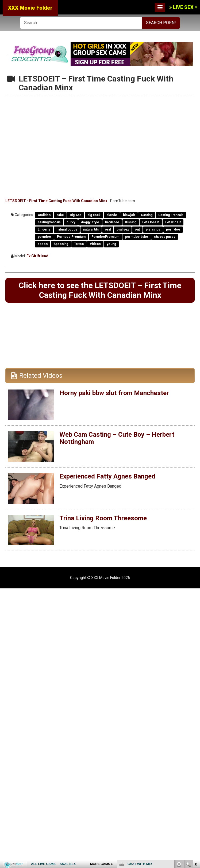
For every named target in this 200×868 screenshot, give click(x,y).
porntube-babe (137, 237)
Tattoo (79, 244)
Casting (147, 215)
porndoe (44, 237)
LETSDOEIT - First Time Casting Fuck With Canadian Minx (56, 201)
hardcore (112, 222)
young (111, 244)
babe (60, 215)
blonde (112, 215)
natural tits (91, 229)
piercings (153, 229)
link (195, 784)
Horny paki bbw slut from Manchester (114, 393)
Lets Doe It (151, 222)
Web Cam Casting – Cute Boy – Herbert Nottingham (117, 438)
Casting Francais (171, 215)
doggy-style (90, 222)
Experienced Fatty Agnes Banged (107, 476)
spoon (43, 244)
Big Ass (76, 215)
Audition (44, 215)
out (137, 229)
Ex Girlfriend (37, 256)
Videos (95, 244)
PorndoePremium (105, 237)
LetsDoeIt (173, 222)
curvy (71, 222)
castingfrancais (49, 222)
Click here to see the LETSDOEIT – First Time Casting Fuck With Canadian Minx (100, 290)
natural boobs (67, 229)
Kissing (131, 222)
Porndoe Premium (71, 237)
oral (108, 229)
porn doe (173, 229)
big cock (94, 215)
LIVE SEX (183, 7)
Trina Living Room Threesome (103, 518)
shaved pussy (165, 237)
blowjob (129, 215)
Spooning (61, 244)
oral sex (123, 229)
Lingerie (44, 229)
